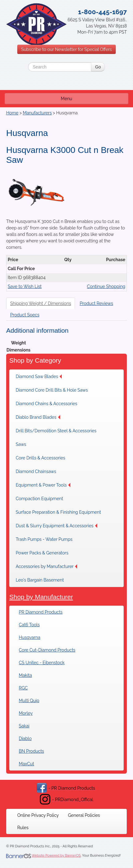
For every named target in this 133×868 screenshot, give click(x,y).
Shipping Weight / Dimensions (41, 303)
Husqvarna (30, 637)
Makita (25, 675)
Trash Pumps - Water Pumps (44, 539)
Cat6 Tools (29, 625)
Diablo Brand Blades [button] (38, 417)
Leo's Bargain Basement (40, 580)
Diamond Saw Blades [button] (39, 376)
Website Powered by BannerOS (56, 856)
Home (12, 113)
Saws (21, 444)
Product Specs (25, 315)
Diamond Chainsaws (36, 471)
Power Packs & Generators (42, 553)
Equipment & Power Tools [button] (43, 485)
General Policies (84, 815)
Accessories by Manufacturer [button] (46, 566)
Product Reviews (96, 303)
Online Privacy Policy (38, 815)
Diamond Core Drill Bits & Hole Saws (52, 390)
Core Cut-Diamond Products (47, 650)
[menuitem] (40, 376)
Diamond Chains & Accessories (46, 404)
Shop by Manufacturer (41, 597)
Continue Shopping (106, 286)
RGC (23, 688)
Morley (26, 713)
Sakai (24, 726)
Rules (23, 828)
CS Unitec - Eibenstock (42, 663)
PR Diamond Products (41, 612)
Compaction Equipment (39, 499)
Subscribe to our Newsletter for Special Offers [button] (67, 49)
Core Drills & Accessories (40, 458)
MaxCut (26, 764)
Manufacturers (37, 113)
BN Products (31, 751)
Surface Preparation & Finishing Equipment (58, 512)
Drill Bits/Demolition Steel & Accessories (56, 431)
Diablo (25, 738)
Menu (66, 99)
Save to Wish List (25, 286)
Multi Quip (29, 701)
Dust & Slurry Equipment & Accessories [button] (56, 526)
